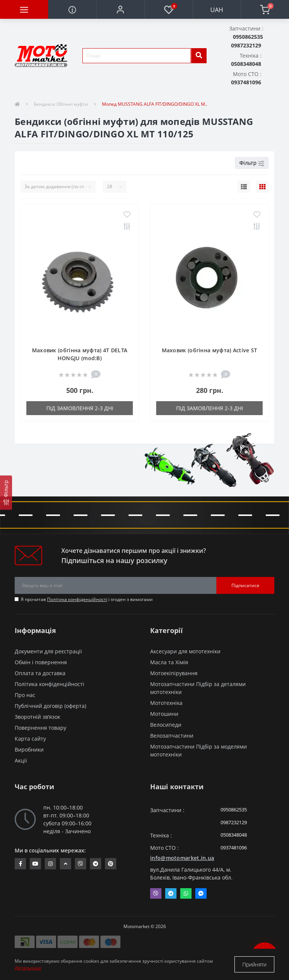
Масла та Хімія (169, 662)
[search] (199, 56)
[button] (120, 9)
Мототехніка (166, 703)
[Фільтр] (6, 492)
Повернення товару (40, 728)
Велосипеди (166, 725)
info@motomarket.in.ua (182, 858)
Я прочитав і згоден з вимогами (87, 599)
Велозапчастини (172, 736)
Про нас (25, 695)
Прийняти (254, 964)
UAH (217, 10)
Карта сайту (30, 739)
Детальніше (28, 968)
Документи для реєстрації (48, 651)
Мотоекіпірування (174, 673)
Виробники (29, 749)
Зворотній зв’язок (37, 717)
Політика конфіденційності (77, 599)
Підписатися (245, 585)
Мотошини (164, 714)
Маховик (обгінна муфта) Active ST (210, 350)
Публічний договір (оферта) (50, 706)
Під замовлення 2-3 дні (80, 408)
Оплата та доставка (40, 673)
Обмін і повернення (41, 662)
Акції (21, 760)
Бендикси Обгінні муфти (61, 104)
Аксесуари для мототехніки (185, 651)
